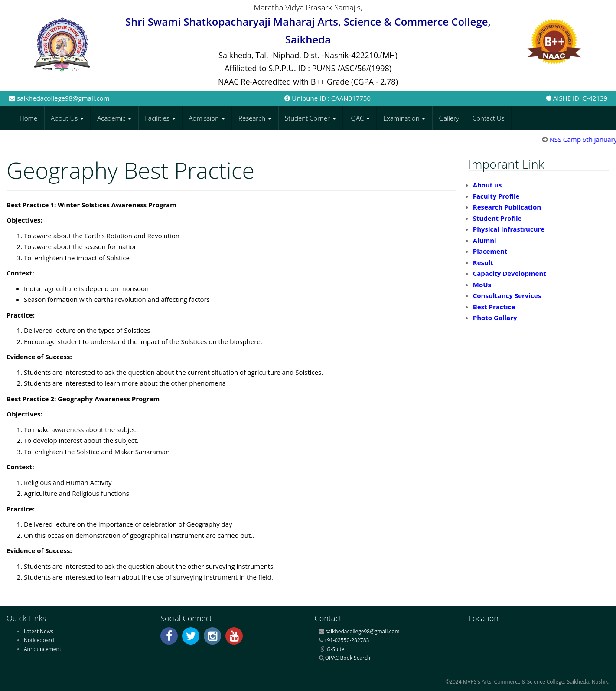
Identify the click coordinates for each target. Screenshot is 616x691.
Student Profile (497, 218)
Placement (490, 251)
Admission (207, 118)
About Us (67, 118)
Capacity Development (510, 273)
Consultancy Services (507, 295)
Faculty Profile (496, 196)
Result (483, 262)
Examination (404, 118)
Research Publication (507, 207)
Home (28, 118)
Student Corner (310, 118)
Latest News (39, 631)
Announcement (42, 649)
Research (255, 118)
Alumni (485, 240)
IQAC (360, 118)
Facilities (160, 118)
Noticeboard (39, 640)
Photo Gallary (495, 318)
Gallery (449, 118)
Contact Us (489, 118)
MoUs (482, 285)
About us (487, 185)
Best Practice (494, 307)
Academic (114, 118)
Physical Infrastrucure (509, 229)
